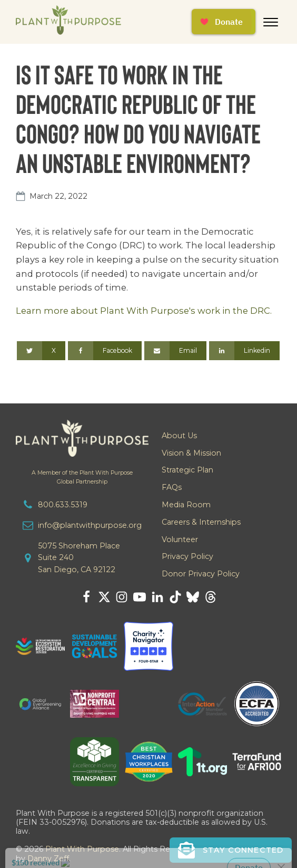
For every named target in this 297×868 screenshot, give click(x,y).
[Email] (175, 351)
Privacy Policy (187, 556)
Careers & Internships (201, 522)
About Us (179, 436)
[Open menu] (271, 22)
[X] (41, 351)
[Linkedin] (244, 351)
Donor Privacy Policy (201, 574)
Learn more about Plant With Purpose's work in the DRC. (144, 311)
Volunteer (180, 539)
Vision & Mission (191, 453)
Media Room (186, 505)
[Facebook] (105, 351)
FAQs (172, 487)
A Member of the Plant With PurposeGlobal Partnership (82, 477)
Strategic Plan (187, 470)
